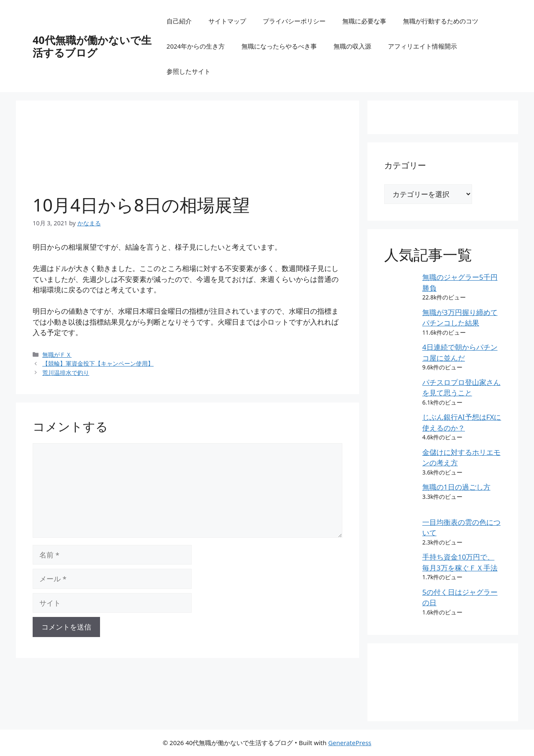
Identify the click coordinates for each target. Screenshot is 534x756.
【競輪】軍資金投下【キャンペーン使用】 (98, 363)
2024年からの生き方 (196, 46)
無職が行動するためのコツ (441, 21)
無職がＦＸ (57, 355)
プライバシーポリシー (294, 21)
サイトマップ (227, 21)
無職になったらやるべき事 (279, 46)
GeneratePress (350, 743)
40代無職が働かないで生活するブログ (92, 46)
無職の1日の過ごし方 (456, 487)
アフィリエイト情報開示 (422, 46)
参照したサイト (189, 71)
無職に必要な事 (364, 21)
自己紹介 (179, 21)
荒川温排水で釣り (66, 373)
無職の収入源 (352, 46)
